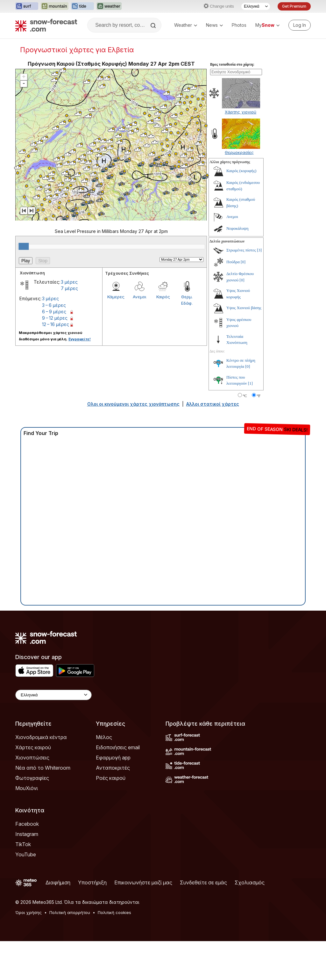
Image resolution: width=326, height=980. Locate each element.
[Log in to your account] (300, 25)
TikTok (23, 883)
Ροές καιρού (111, 817)
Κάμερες (116, 336)
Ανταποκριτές (113, 807)
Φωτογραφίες (32, 817)
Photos (239, 25)
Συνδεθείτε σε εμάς (203, 921)
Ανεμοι (139, 336)
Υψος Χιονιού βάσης (244, 347)
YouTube (26, 893)
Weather (186, 25)
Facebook (27, 863)
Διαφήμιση (58, 921)
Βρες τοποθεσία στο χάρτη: (232, 103)
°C (245, 435)
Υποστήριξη (92, 921)
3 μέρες (69, 321)
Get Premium (294, 6)
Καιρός (163, 336)
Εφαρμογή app (113, 796)
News (214, 25)
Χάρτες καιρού (33, 786)
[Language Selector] (256, 6)
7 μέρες (69, 327)
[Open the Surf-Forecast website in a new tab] (27, 6)
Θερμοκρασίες (239, 191)
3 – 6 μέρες (54, 344)
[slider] (24, 285)
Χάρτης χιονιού (241, 151)
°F (259, 435)
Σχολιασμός (250, 921)
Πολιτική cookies (114, 951)
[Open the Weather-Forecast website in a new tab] (109, 6)
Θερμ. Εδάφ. (187, 339)
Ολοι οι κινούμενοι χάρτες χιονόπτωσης (133, 443)
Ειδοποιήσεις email (118, 786)
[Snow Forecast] (46, 25)
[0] (243, 301)
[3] (259, 289)
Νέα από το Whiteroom (43, 807)
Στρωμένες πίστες (241, 289)
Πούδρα (233, 301)
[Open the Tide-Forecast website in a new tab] (82, 6)
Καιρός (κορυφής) (241, 210)
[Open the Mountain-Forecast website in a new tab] (55, 6)
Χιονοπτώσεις (32, 796)
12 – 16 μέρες (56, 363)
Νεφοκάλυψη (237, 267)
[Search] (154, 25)
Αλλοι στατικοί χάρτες (213, 443)
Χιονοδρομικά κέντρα (41, 776)
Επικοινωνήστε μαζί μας (143, 921)
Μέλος (104, 776)
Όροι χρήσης (28, 951)
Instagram (27, 873)
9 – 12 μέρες (55, 357)
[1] (250, 422)
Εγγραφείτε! (80, 378)
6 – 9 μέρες (54, 350)
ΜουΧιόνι (27, 827)
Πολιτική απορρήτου (70, 951)
